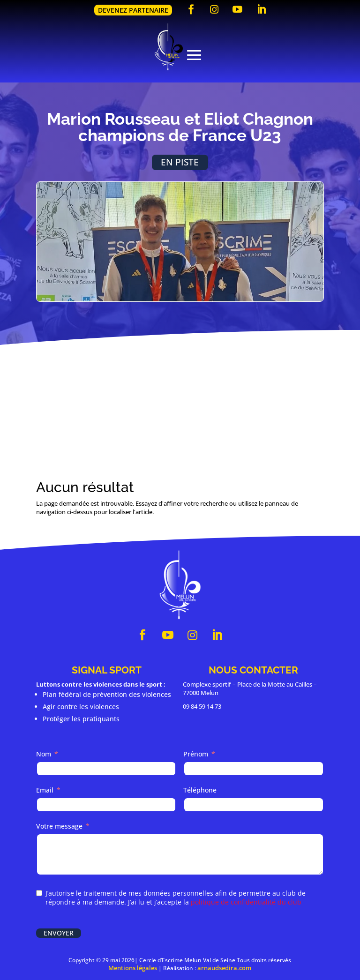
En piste (180, 162)
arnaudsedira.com (224, 968)
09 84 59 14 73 (202, 706)
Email (45, 790)
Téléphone (200, 790)
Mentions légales (133, 968)
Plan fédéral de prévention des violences (107, 694)
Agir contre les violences (81, 707)
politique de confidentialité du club (246, 902)
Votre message (59, 826)
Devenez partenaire (133, 10)
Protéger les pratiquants (81, 719)
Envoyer (59, 933)
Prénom (196, 754)
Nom (44, 754)
